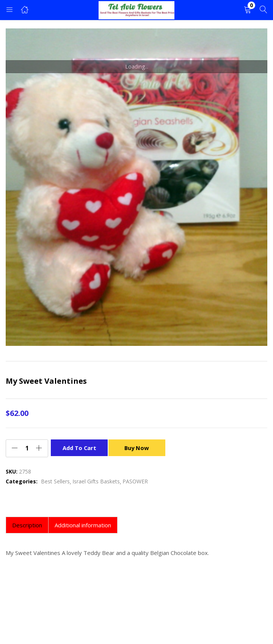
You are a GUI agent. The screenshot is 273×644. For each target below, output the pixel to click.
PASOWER (135, 481)
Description (27, 525)
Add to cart (79, 448)
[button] (248, 10)
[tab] (27, 525)
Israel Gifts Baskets (96, 481)
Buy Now (139, 448)
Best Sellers (55, 481)
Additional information (83, 525)
